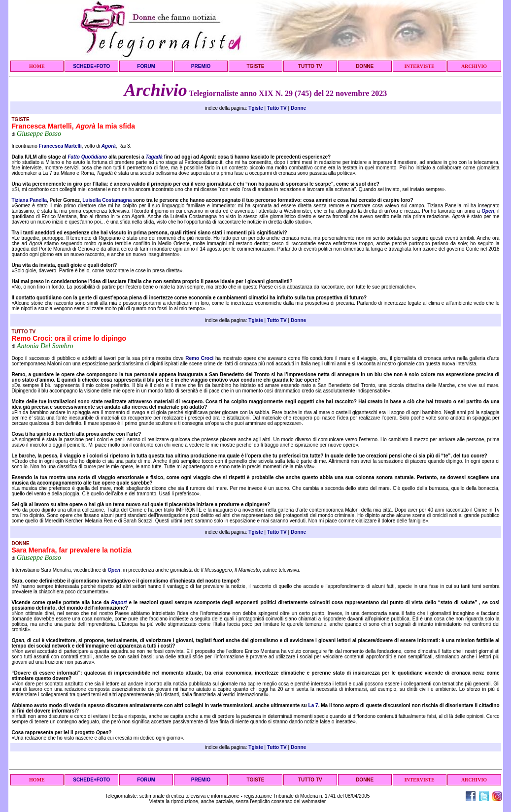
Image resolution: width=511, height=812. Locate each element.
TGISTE (255, 66)
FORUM (146, 66)
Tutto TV (277, 108)
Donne (298, 108)
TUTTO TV (310, 66)
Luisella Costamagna (107, 200)
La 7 (313, 705)
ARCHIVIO (474, 66)
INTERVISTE (419, 66)
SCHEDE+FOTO (91, 66)
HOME (37, 66)
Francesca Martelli (60, 146)
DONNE (365, 66)
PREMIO (201, 66)
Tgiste (255, 108)
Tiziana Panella (30, 200)
